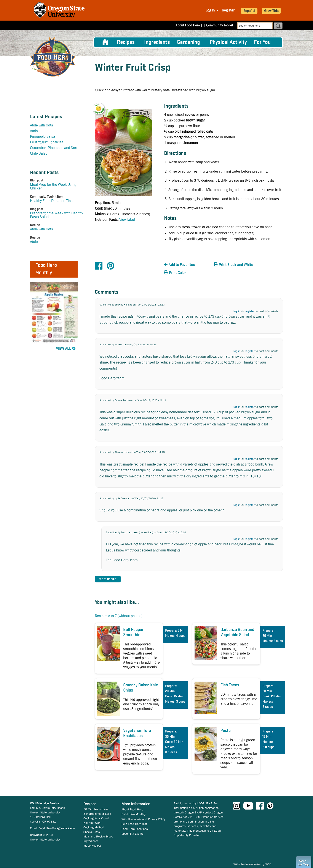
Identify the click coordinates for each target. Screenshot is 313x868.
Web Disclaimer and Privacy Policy (143, 819)
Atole (34, 131)
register (250, 311)
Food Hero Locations (135, 829)
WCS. (269, 864)
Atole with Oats (42, 125)
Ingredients (157, 42)
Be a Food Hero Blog (134, 824)
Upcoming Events (133, 834)
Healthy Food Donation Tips (51, 201)
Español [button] (249, 11)
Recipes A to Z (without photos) (119, 616)
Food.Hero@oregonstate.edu (57, 828)
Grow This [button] (271, 11)
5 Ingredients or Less (97, 814)
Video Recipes (93, 845)
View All (64, 349)
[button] (101, 106)
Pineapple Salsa (43, 137)
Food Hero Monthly (134, 814)
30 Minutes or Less (96, 809)
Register (228, 10)
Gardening (188, 42)
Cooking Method (94, 827)
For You (262, 42)
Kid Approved (92, 823)
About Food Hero (190, 25)
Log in (237, 311)
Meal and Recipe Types (98, 836)
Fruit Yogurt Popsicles (47, 142)
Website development (247, 864)
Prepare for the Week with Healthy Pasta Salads (57, 215)
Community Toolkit (220, 25)
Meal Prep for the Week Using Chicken (53, 186)
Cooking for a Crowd (96, 818)
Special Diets (92, 832)
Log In (210, 10)
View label (127, 220)
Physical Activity (228, 42)
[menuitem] (105, 42)
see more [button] (108, 579)
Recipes (126, 42)
